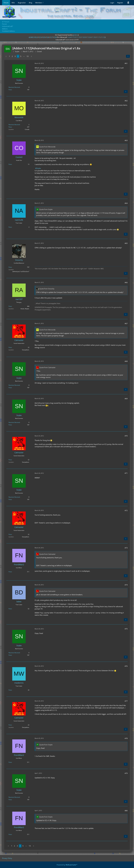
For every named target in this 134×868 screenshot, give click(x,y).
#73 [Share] (126, 548)
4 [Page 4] (18, 56)
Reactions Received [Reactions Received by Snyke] (14, 87)
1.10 (94, 37)
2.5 (44, 37)
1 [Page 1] (9, 56)
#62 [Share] (126, 101)
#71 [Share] (126, 473)
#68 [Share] (126, 361)
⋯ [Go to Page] (24, 56)
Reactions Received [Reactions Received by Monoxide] (14, 125)
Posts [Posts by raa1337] (10, 306)
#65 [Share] (126, 243)
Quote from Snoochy (47, 289)
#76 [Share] (126, 666)
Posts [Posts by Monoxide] (10, 127)
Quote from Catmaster (47, 367)
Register (120, 3)
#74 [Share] (126, 585)
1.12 (103, 37)
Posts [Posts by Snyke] (10, 90)
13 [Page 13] (28, 56)
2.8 (55, 37)
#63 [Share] (126, 140)
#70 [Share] (126, 436)
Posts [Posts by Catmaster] (10, 347)
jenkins (76, 35)
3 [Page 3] (15, 56)
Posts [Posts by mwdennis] (10, 690)
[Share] (128, 56)
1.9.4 (89, 37)
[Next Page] (31, 56)
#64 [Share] (126, 203)
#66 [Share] (126, 282)
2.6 (48, 37)
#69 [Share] (126, 399)
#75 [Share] (126, 629)
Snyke (39, 168)
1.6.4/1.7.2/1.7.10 (74, 37)
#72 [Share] (126, 510)
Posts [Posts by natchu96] (10, 227)
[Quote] (126, 92)
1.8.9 (84, 37)
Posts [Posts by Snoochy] (10, 267)
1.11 (99, 37)
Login (112, 3)
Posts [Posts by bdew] (10, 609)
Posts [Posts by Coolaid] (10, 164)
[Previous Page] (6, 56)
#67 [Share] (126, 323)
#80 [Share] (126, 811)
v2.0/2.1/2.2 (33, 37)
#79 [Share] (126, 773)
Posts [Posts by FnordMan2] (10, 572)
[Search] (128, 3)
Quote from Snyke (46, 209)
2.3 (40, 37)
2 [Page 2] (12, 56)
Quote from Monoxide (47, 147)
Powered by (67, 865)
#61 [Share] (126, 63)
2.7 (52, 37)
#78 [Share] (126, 738)
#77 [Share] (126, 701)
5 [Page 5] (21, 56)
